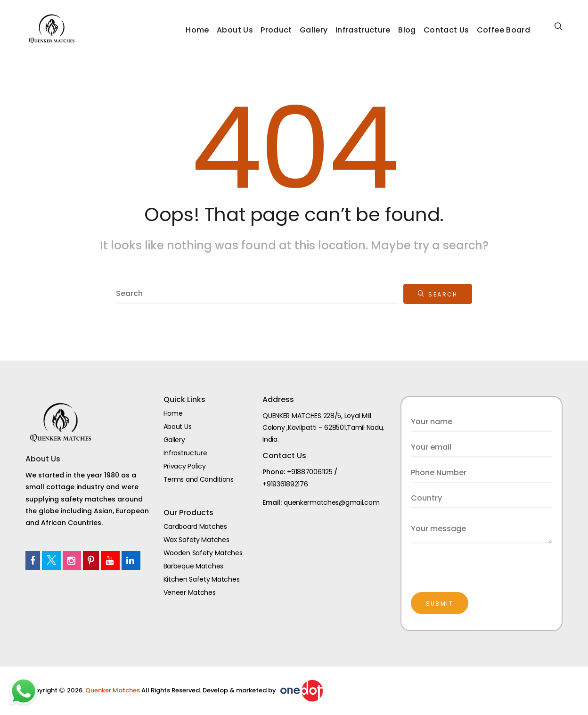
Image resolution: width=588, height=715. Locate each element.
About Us (235, 30)
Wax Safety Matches (196, 540)
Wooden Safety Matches (203, 553)
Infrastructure (363, 30)
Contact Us (446, 30)
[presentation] (482, 562)
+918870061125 (310, 472)
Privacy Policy (185, 466)
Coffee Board (503, 30)
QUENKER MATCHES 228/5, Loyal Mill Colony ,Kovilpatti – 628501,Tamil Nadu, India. (323, 427)
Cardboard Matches (195, 526)
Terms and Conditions (199, 479)
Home (197, 30)
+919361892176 (285, 484)
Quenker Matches (113, 690)
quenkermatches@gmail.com (331, 502)
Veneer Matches (190, 592)
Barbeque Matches (194, 566)
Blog (407, 30)
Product (276, 30)
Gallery (314, 30)
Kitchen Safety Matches (202, 579)
